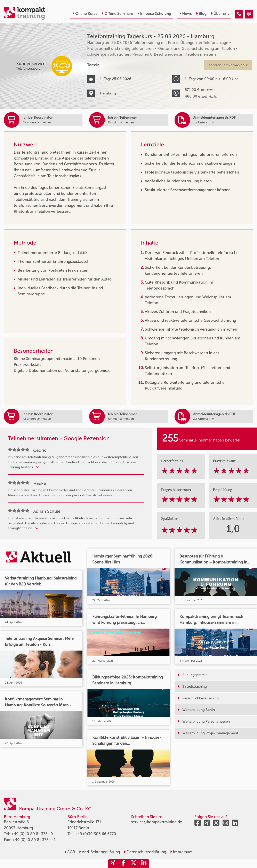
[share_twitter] (134, 863)
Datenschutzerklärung (145, 852)
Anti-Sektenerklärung (99, 852)
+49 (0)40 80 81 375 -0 (32, 834)
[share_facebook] (123, 863)
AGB (70, 852)
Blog (201, 14)
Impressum (181, 852)
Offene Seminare (117, 14)
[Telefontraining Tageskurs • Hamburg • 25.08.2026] (239, 14)
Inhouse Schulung (154, 14)
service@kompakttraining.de (157, 822)
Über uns (220, 14)
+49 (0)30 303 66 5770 (95, 834)
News (186, 14)
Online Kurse (85, 14)
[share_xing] (113, 863)
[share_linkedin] (144, 863)
